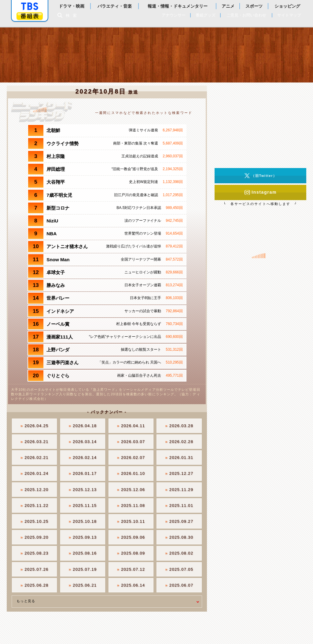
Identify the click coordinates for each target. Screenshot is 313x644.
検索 (73, 15)
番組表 (30, 16)
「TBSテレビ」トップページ (30, 6)
